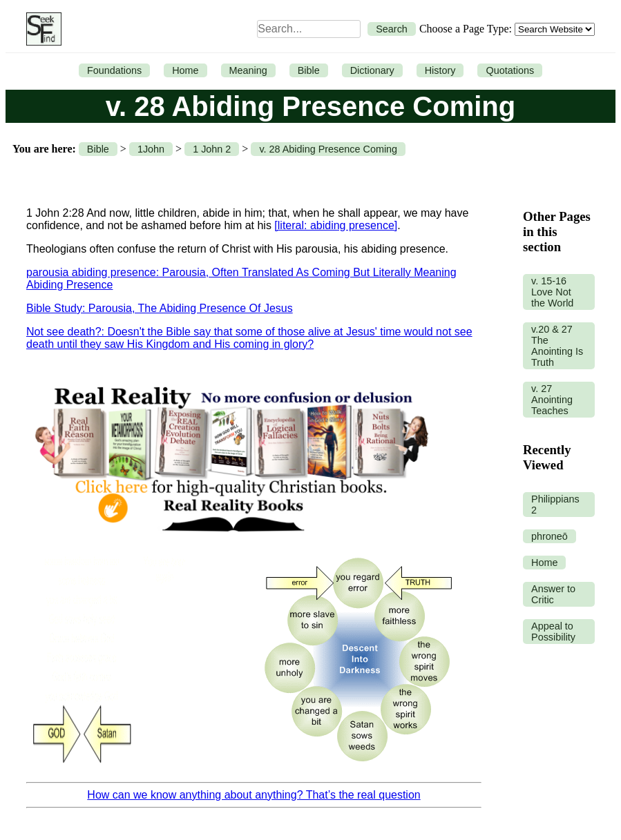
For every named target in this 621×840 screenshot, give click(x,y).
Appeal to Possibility (553, 632)
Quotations (510, 70)
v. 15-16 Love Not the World (552, 292)
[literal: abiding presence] (336, 225)
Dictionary (372, 70)
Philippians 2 (555, 505)
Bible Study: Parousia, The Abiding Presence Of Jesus (160, 308)
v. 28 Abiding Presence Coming (328, 149)
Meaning (248, 70)
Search (392, 29)
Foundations (114, 70)
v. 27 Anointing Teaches (552, 400)
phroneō (550, 536)
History (440, 70)
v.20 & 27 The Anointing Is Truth (557, 346)
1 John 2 (212, 149)
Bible (309, 70)
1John (151, 149)
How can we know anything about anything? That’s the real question (254, 795)
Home (185, 70)
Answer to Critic (553, 594)
